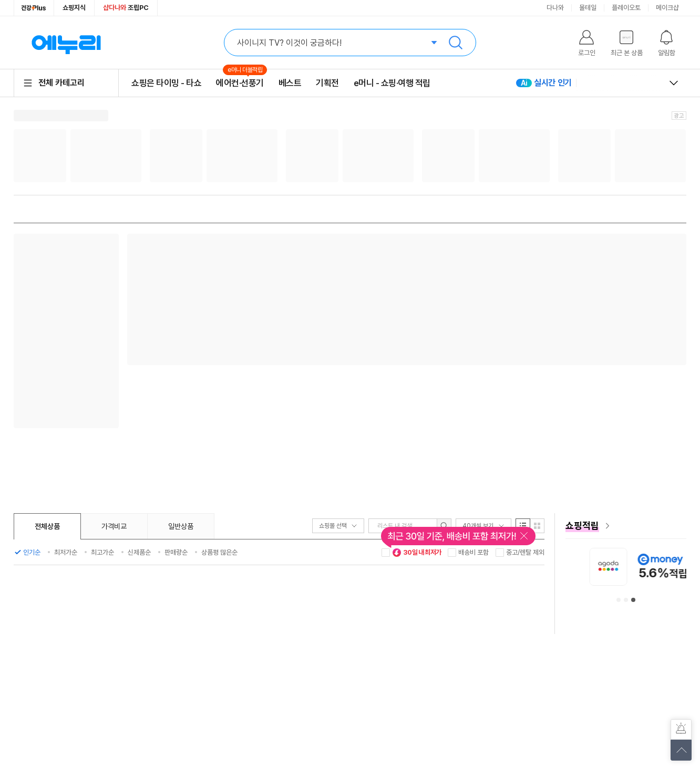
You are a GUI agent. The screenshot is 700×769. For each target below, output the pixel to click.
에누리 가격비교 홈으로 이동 (66, 43)
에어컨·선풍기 (240, 83)
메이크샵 (667, 8)
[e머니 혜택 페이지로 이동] (626, 526)
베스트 (290, 83)
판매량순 (176, 552)
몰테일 (588, 8)
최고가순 (102, 552)
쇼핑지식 (74, 8)
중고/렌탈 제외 (525, 552)
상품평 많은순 (219, 552)
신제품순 (139, 552)
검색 (456, 43)
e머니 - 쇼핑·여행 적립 (392, 83)
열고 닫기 (674, 83)
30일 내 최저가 (417, 553)
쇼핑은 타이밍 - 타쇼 (166, 83)
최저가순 (66, 552)
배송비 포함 (473, 552)
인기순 (32, 552)
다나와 (555, 8)
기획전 (327, 83)
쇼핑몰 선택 (338, 526)
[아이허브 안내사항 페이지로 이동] (613, 567)
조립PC (126, 8)
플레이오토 (626, 8)
